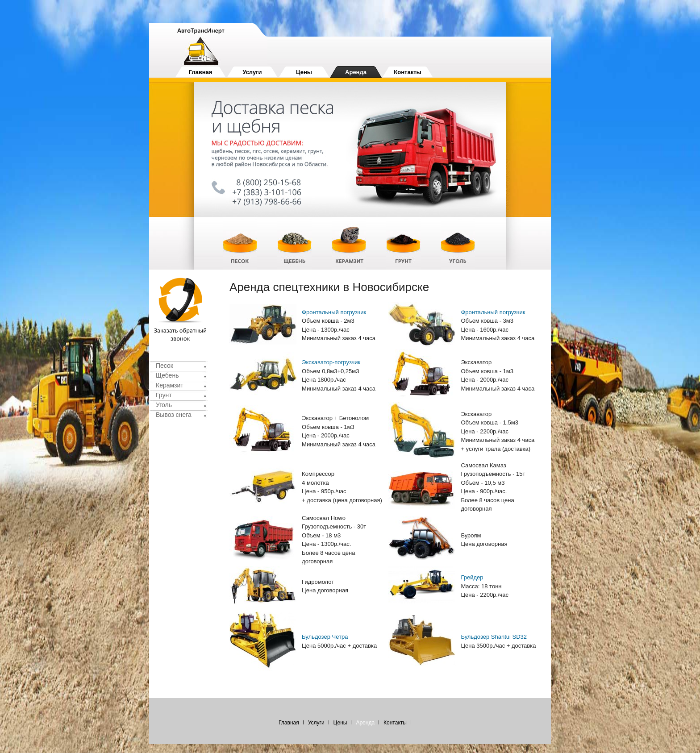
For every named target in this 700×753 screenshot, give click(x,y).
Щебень (167, 375)
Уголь (164, 405)
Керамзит (170, 385)
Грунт (164, 395)
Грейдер (472, 577)
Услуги (252, 72)
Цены (304, 72)
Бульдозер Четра (325, 637)
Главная (201, 72)
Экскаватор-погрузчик (331, 362)
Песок (165, 366)
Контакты (407, 72)
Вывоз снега (174, 415)
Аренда (356, 72)
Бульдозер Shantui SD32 (494, 637)
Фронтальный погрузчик (334, 312)
